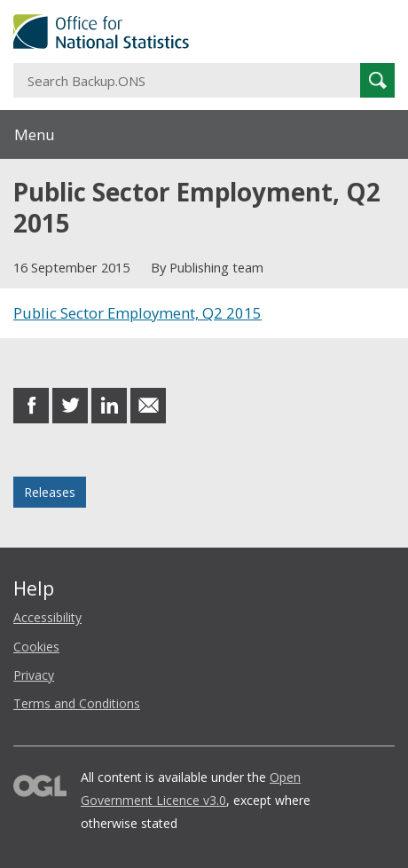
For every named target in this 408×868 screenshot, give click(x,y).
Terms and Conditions (77, 703)
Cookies (36, 647)
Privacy (34, 675)
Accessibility (47, 617)
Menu (35, 134)
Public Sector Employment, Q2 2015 (137, 313)
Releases (50, 492)
